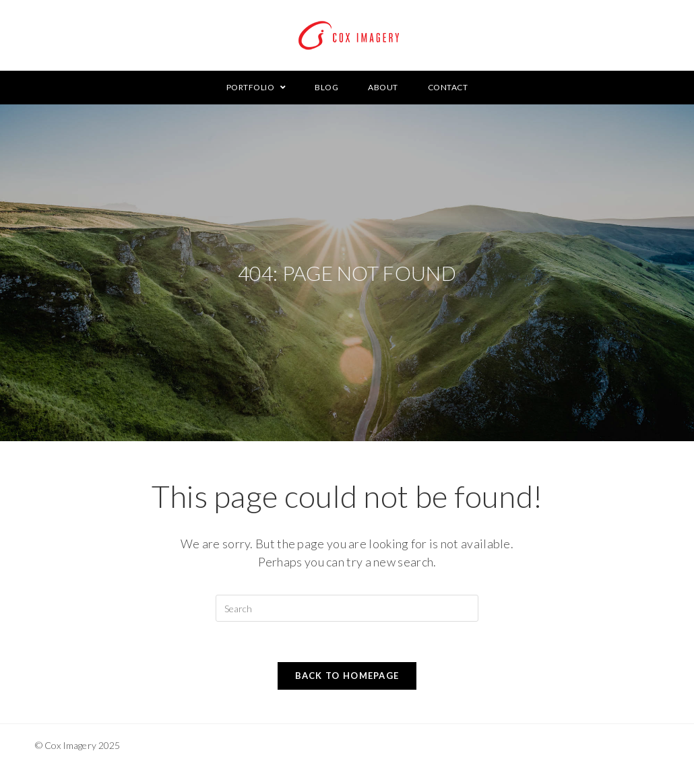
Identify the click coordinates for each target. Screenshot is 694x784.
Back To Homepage (347, 676)
